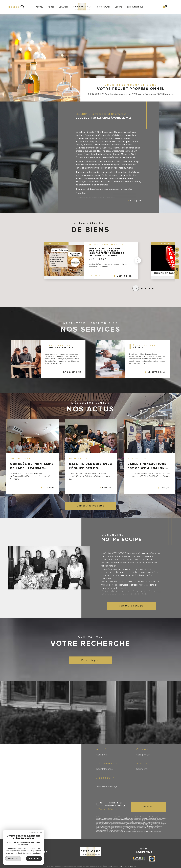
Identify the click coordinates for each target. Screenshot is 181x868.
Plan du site (93, 866)
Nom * (101, 749)
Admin (110, 866)
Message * (105, 778)
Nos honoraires (84, 866)
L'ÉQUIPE (119, 7)
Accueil (39, 7)
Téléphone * (107, 764)
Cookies (134, 866)
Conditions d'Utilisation (142, 832)
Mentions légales (102, 866)
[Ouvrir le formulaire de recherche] (16, 7)
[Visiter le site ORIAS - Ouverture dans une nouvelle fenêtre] (139, 859)
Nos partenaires (117, 866)
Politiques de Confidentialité (125, 832)
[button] (137, 260)
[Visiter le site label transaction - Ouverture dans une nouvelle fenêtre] (152, 859)
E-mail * (143, 764)
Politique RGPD (126, 866)
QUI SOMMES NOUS (135, 7)
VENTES (51, 7)
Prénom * (144, 749)
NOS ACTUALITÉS (103, 7)
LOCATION (63, 7)
